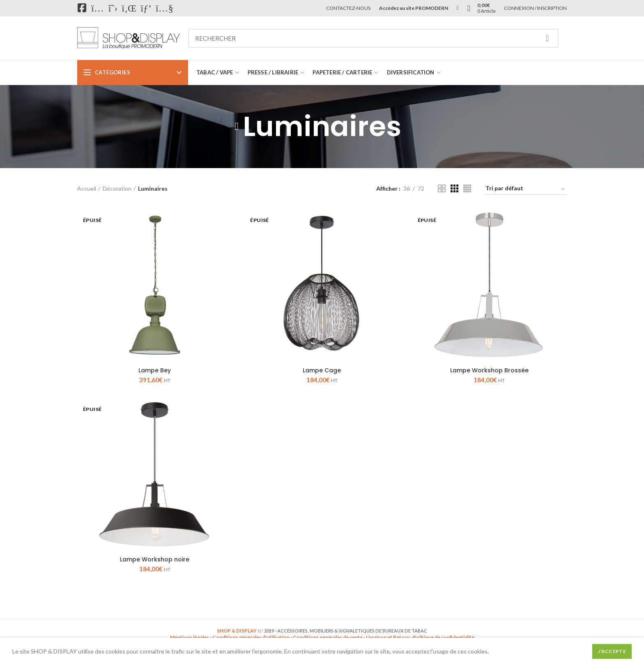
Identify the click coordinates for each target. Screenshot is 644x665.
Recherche (547, 38)
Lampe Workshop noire (155, 559)
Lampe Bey (155, 370)
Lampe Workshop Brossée (489, 370)
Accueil (87, 188)
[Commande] (526, 190)
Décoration (117, 188)
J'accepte (612, 651)
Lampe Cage (322, 370)
